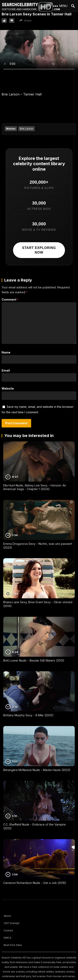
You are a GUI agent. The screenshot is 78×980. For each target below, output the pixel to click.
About (7, 916)
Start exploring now (39, 250)
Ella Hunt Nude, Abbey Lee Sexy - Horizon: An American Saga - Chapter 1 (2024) (35, 487)
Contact (8, 930)
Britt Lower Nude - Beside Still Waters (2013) (34, 660)
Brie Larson (26, 129)
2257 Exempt (12, 923)
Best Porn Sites (13, 945)
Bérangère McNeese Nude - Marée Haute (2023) (37, 770)
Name (6, 352)
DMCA (7, 938)
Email (6, 370)
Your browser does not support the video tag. (39, 52)
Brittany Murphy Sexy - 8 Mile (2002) (28, 715)
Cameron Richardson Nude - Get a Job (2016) (35, 883)
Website (8, 388)
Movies (11, 129)
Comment (10, 299)
